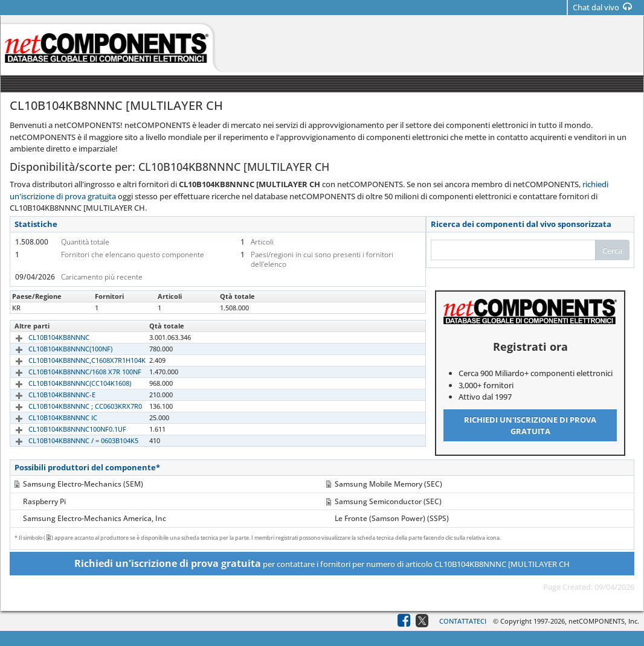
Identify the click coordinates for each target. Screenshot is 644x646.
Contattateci (463, 621)
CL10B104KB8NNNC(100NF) (56, 349)
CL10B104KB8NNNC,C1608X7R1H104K (73, 360)
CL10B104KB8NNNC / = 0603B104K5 (69, 440)
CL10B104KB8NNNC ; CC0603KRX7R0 (71, 406)
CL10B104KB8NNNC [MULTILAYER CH (72, 308)
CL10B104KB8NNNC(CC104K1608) (66, 383)
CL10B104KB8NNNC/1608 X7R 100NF (71, 372)
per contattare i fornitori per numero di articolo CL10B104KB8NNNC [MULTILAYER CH (322, 563)
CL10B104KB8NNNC (45, 337)
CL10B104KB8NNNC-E (48, 395)
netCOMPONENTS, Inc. (604, 621)
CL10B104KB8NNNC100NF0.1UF (63, 429)
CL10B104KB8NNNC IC (49, 417)
